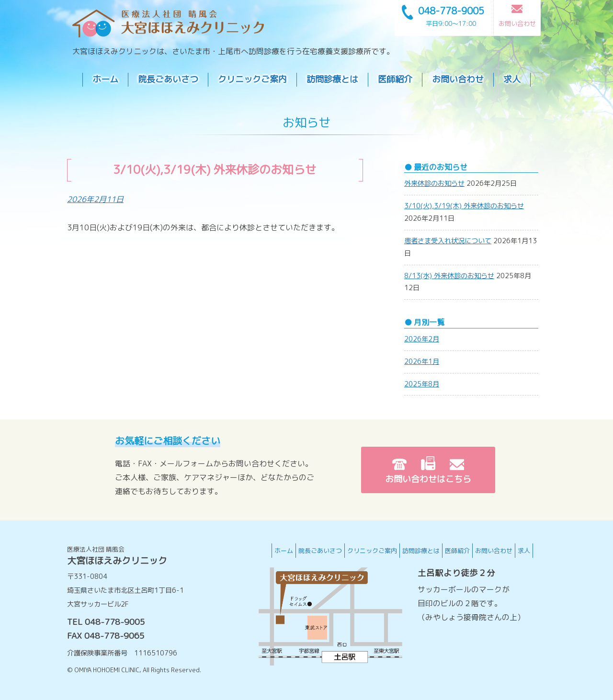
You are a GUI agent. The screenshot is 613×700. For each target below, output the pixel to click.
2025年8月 (422, 384)
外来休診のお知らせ (434, 183)
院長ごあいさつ (168, 79)
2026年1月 (422, 361)
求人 (512, 79)
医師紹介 (395, 79)
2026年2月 (422, 339)
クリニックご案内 (252, 79)
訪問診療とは (332, 79)
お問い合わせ (458, 79)
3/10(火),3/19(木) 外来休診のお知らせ (464, 206)
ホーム (105, 79)
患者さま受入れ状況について (448, 241)
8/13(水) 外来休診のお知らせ (449, 276)
